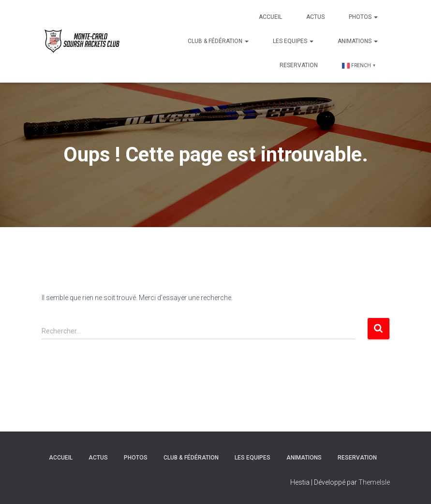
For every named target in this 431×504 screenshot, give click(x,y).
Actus (315, 17)
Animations (358, 41)
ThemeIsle (374, 482)
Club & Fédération (218, 41)
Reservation (299, 65)
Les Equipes (293, 41)
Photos (363, 17)
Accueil (270, 17)
